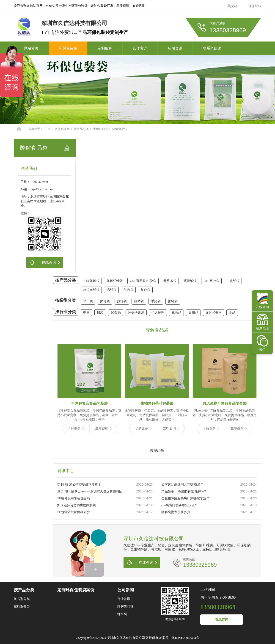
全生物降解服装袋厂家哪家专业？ (185, 498)
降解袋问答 (125, 607)
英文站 (232, 6)
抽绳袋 (173, 301)
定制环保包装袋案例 (76, 590)
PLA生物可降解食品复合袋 (225, 403)
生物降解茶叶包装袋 (157, 403)
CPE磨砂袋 (212, 281)
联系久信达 (212, 48)
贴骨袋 (105, 301)
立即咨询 (103, 428)
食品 (232, 313)
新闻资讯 (175, 48)
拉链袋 (122, 301)
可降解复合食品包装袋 (89, 403)
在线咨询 (222, 620)
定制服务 (105, 48)
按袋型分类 (66, 300)
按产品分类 (81, 129)
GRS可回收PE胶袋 (143, 281)
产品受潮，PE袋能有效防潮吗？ (184, 491)
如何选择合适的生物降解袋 (77, 505)
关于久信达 (33, 62)
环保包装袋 (68, 48)
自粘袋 (139, 301)
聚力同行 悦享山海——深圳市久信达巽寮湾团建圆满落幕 (92, 491)
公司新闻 (126, 590)
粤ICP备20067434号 (185, 638)
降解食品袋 (120, 129)
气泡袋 (128, 290)
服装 (100, 313)
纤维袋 (122, 614)
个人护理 (158, 313)
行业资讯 (124, 599)
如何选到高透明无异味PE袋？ (182, 485)
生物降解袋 (100, 129)
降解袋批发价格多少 (176, 512)
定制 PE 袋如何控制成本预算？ (79, 485)
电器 (86, 313)
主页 (47, 129)
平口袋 (88, 301)
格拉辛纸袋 (91, 290)
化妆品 (176, 313)
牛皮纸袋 (233, 281)
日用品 (193, 313)
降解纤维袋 (115, 281)
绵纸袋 (111, 290)
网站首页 (31, 48)
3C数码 (116, 313)
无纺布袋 (170, 281)
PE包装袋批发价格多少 (74, 512)
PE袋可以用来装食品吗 (74, 498)
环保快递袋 (136, 313)
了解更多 (76, 428)
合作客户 (140, 48)
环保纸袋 (255, 6)
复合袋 (145, 290)
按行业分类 (66, 312)
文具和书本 (214, 313)
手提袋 (156, 301)
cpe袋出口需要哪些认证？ (180, 505)
